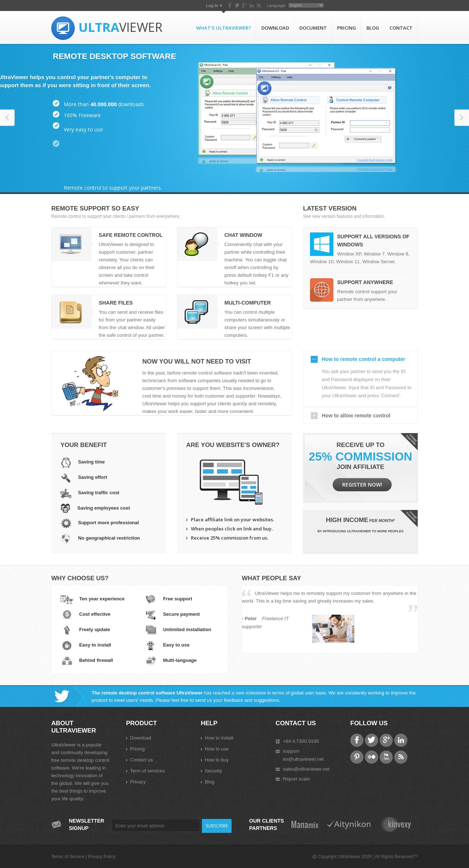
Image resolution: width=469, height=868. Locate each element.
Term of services (147, 771)
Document (313, 28)
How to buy (217, 760)
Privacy (138, 782)
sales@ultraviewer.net (306, 769)
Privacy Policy (102, 857)
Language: (368, 5)
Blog (373, 28)
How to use (217, 749)
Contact (401, 28)
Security (213, 771)
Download (275, 28)
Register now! (362, 485)
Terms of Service (68, 857)
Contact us (141, 760)
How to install (219, 738)
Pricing (347, 28)
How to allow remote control (356, 416)
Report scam (296, 779)
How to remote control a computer (363, 359)
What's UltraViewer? (224, 28)
